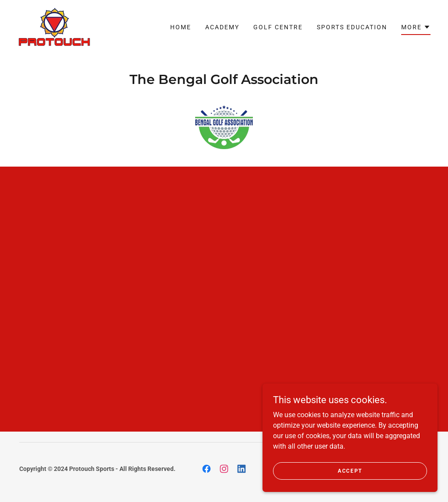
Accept (350, 471)
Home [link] (181, 27)
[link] (54, 26)
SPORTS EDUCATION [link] (352, 27)
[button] (416, 28)
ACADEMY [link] (222, 27)
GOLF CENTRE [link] (278, 27)
